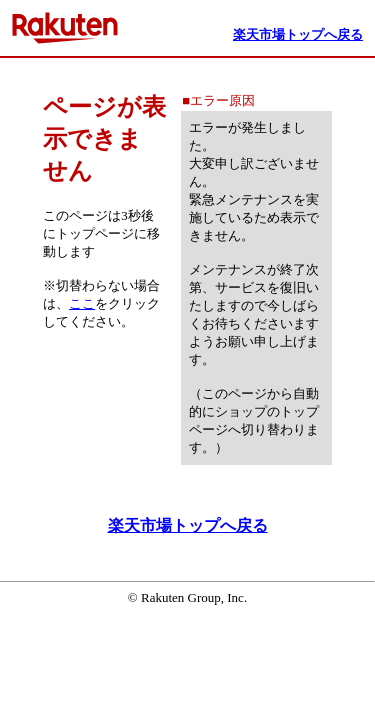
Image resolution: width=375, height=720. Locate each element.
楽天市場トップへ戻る (188, 525)
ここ (82, 303)
